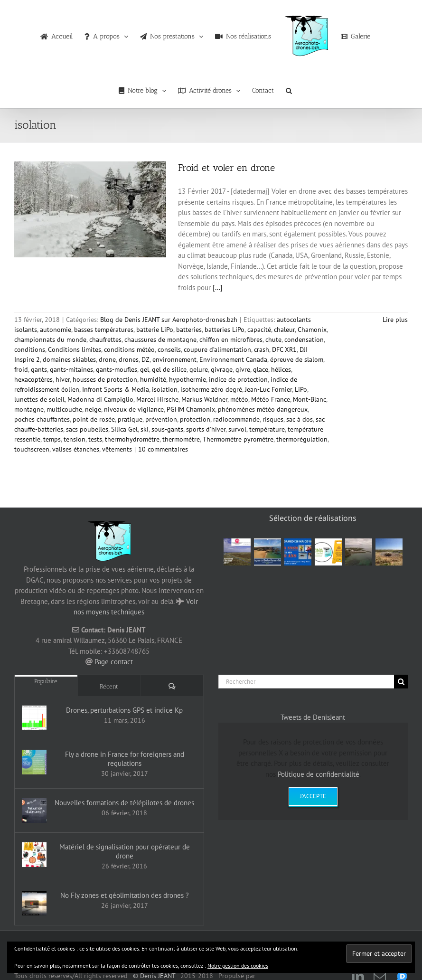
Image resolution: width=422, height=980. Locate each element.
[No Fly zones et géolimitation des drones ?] (34, 903)
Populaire (46, 681)
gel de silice (169, 369)
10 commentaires (163, 449)
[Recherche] (401, 682)
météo (239, 399)
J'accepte (313, 796)
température (267, 429)
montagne (29, 409)
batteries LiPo (225, 330)
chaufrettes (105, 339)
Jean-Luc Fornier (268, 389)
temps (52, 439)
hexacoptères (33, 379)
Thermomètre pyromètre (238, 439)
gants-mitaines (71, 369)
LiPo (301, 389)
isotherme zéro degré (211, 389)
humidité (153, 379)
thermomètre (181, 439)
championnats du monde (50, 339)
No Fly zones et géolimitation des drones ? (125, 895)
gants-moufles (117, 369)
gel (145, 369)
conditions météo (129, 349)
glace (261, 369)
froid (21, 369)
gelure (199, 369)
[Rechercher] (306, 682)
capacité (259, 330)
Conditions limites (75, 349)
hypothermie (188, 379)
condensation (304, 339)
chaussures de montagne (160, 339)
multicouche (64, 409)
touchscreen (32, 449)
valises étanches (76, 449)
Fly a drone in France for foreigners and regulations (125, 759)
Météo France (271, 399)
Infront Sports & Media (116, 389)
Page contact (114, 662)
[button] (289, 88)
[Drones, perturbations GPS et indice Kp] (34, 718)
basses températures (104, 330)
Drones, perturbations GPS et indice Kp (124, 710)
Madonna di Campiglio (100, 399)
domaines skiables (69, 359)
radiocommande (236, 419)
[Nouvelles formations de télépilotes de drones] (34, 810)
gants (39, 369)
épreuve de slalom (297, 359)
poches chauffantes (42, 419)
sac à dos (300, 419)
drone (107, 359)
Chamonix (312, 330)
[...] (218, 287)
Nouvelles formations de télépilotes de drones (124, 803)
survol (237, 429)
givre (243, 369)
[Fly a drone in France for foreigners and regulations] (34, 762)
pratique (130, 419)
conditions (30, 349)
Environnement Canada (233, 359)
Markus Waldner (204, 399)
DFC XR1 (284, 349)
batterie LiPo (155, 330)
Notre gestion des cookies (238, 966)
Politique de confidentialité (319, 774)
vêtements (117, 449)
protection (195, 419)
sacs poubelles (87, 429)
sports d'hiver (206, 429)
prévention (161, 419)
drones (129, 359)
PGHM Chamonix (191, 409)
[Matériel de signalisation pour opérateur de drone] (34, 855)
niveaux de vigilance (134, 409)
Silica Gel (124, 429)
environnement (174, 359)
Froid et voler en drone (226, 168)
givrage (222, 369)
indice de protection (238, 379)
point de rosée (94, 419)
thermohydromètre (132, 439)
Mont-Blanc (309, 399)
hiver (63, 379)
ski (145, 429)
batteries (189, 330)
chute (273, 339)
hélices (281, 369)
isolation (165, 389)
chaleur (284, 330)
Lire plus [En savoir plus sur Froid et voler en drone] (395, 320)
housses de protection (105, 379)
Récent (109, 686)
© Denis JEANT (153, 976)
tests (95, 439)
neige (93, 409)
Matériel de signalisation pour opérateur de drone (125, 851)
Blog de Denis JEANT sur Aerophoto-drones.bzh (169, 320)
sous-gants (167, 429)
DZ (145, 359)
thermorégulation (302, 439)
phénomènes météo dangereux (263, 409)
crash (262, 349)
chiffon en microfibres (231, 339)
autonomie (56, 330)
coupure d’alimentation (217, 349)
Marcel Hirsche (157, 399)
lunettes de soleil (39, 399)
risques (273, 419)
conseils (169, 349)
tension (75, 439)
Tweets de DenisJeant (313, 717)
